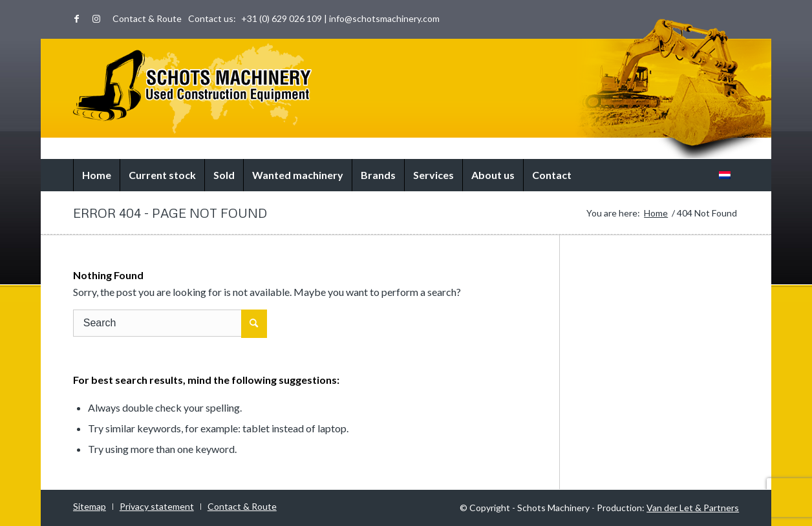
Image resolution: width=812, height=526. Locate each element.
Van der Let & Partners (693, 508)
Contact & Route (147, 18)
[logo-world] (192, 89)
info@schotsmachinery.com (384, 18)
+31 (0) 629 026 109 (282, 18)
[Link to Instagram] (96, 19)
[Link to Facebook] (77, 19)
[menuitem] (144, 19)
